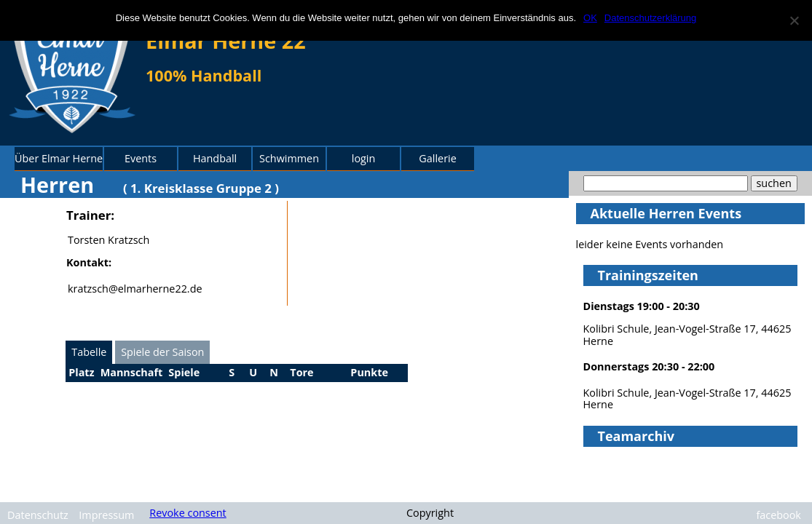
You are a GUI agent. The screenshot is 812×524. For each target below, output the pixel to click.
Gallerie (437, 158)
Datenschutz (38, 515)
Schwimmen (289, 158)
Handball (215, 158)
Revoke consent (188, 513)
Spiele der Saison (162, 352)
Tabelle (89, 352)
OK (590, 18)
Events (141, 158)
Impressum (106, 515)
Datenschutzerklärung (650, 18)
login (364, 158)
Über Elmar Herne (59, 158)
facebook (779, 515)
